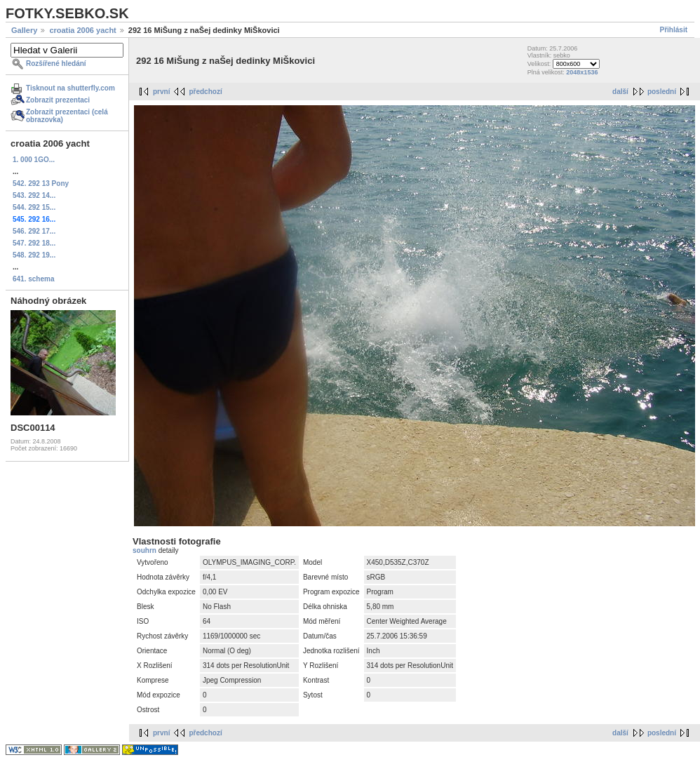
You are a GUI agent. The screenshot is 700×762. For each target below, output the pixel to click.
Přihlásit (674, 30)
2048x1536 (582, 72)
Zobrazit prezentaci (58, 100)
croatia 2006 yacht (82, 30)
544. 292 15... (34, 207)
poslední (662, 92)
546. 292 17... (34, 231)
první (161, 92)
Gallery (24, 30)
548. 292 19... (34, 255)
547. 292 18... (34, 243)
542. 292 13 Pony (41, 183)
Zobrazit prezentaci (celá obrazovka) (67, 116)
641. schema (34, 279)
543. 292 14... (34, 195)
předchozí (205, 92)
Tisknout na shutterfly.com (70, 88)
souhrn (146, 550)
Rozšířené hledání (56, 63)
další (620, 92)
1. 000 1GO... (34, 160)
